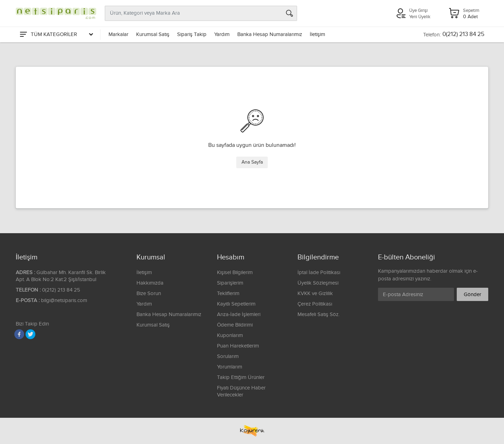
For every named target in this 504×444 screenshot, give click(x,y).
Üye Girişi (418, 10)
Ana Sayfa (252, 162)
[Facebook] (19, 334)
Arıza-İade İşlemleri (239, 314)
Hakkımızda (150, 283)
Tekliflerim (228, 293)
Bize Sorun (149, 293)
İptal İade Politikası (319, 273)
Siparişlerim (230, 283)
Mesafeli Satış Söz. (318, 314)
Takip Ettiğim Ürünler (241, 377)
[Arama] (289, 13)
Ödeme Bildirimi (235, 325)
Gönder (472, 295)
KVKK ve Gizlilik (315, 293)
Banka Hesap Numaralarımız (270, 34)
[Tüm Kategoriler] (56, 35)
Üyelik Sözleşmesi (318, 283)
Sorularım (228, 356)
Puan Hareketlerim (238, 346)
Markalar (118, 34)
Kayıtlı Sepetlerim (236, 304)
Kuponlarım (230, 335)
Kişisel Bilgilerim (235, 273)
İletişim (317, 34)
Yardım (222, 34)
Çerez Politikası (315, 304)
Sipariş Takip (192, 34)
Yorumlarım (230, 367)
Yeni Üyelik (420, 17)
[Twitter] (30, 334)
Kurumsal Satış (153, 34)
